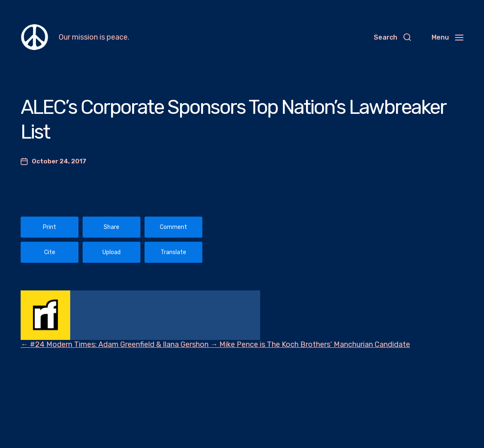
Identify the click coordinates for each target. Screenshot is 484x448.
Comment (173, 227)
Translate (173, 252)
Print (50, 227)
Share (112, 227)
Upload (112, 252)
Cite (50, 252)
